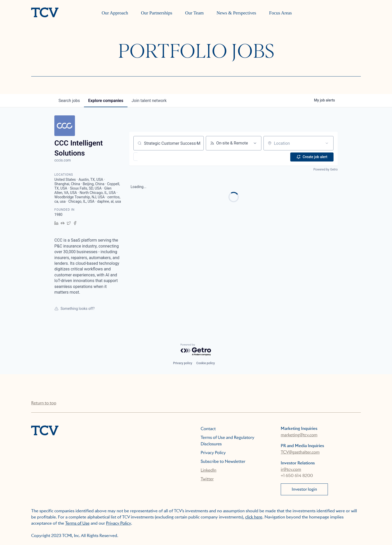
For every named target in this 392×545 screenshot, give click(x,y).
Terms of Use (77, 523)
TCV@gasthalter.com (300, 452)
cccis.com (63, 160)
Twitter (207, 479)
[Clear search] (197, 143)
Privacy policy (183, 363)
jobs (69, 101)
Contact (208, 429)
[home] (45, 13)
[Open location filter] (327, 143)
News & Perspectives (236, 13)
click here (254, 517)
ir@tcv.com (291, 469)
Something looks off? (74, 309)
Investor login (304, 489)
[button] (151, 157)
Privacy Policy (213, 453)
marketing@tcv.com (299, 435)
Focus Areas (281, 13)
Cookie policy (206, 363)
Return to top (44, 403)
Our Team (194, 13)
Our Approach (115, 13)
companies (106, 101)
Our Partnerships (156, 13)
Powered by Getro (326, 169)
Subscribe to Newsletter (223, 461)
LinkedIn (208, 470)
